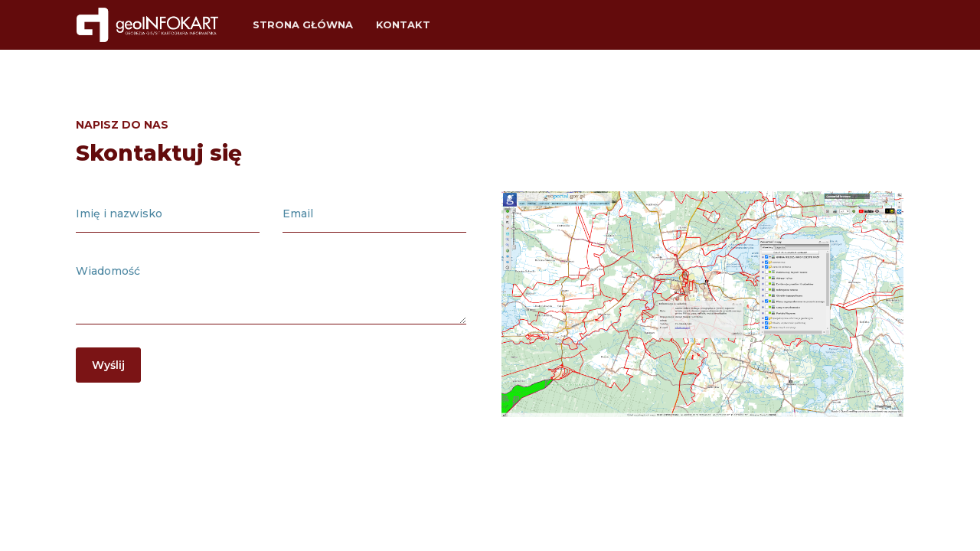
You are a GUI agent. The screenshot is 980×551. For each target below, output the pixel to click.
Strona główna (303, 24)
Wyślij (108, 365)
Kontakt (403, 24)
